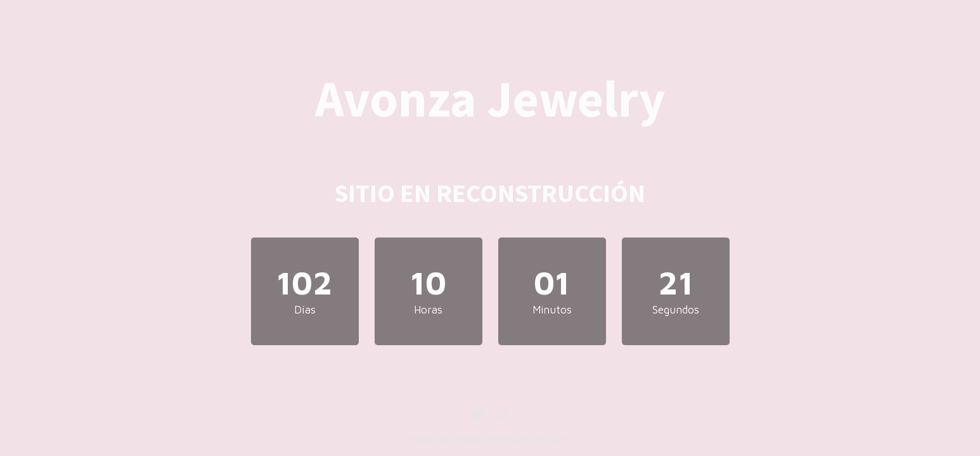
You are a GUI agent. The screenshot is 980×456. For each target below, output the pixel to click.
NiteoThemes (486, 439)
